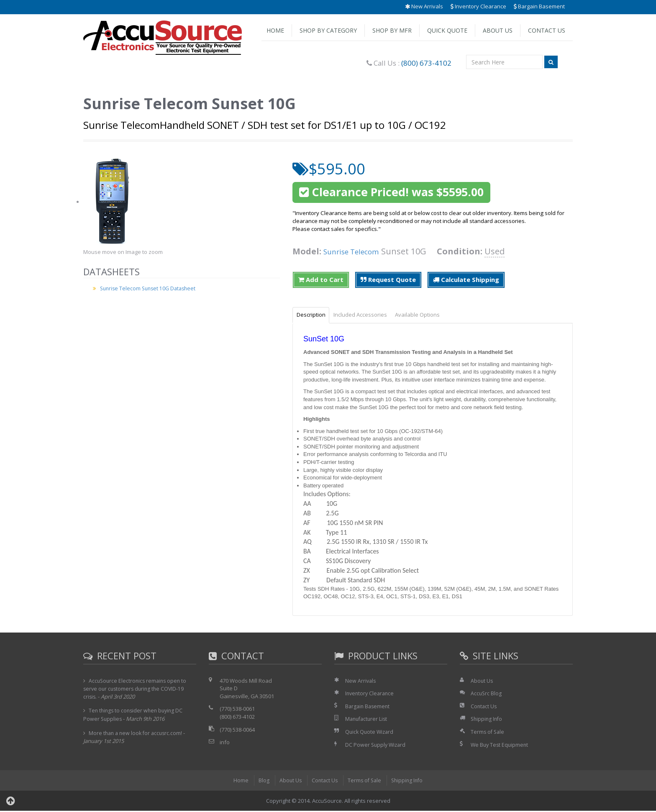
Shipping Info (487, 720)
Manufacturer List (368, 720)
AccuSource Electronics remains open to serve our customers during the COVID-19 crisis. (137, 690)
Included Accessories (368, 315)
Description (314, 315)
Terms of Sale (488, 733)
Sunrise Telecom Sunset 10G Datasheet (150, 288)
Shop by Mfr (392, 30)
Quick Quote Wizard (370, 733)
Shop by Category (328, 30)
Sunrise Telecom (356, 251)
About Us (498, 30)
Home (275, 30)
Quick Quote (447, 30)
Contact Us (547, 30)
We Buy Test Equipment (501, 745)
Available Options (431, 315)
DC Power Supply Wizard (377, 745)
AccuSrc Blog (487, 694)
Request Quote (388, 279)
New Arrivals (424, 6)
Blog (261, 781)
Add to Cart (321, 279)
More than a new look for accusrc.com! (137, 734)
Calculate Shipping (466, 279)
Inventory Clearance (478, 6)
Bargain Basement (539, 6)
